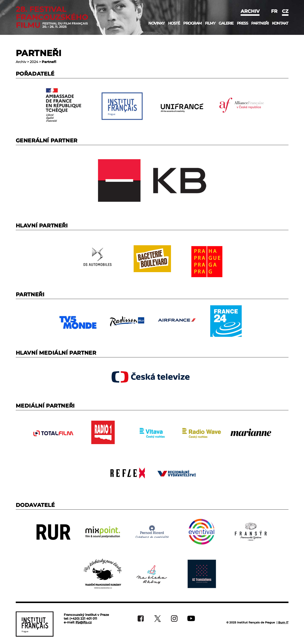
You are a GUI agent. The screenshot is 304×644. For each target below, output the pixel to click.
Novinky (157, 23)
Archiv (250, 11)
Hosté (174, 23)
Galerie (226, 23)
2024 (34, 62)
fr (274, 11)
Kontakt (280, 23)
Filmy (210, 23)
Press (242, 23)
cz (285, 11)
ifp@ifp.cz (84, 622)
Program (192, 23)
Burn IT (283, 622)
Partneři (260, 23)
